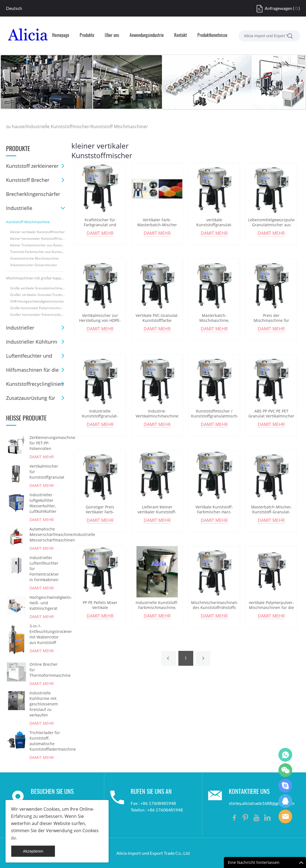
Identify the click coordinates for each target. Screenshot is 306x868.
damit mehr (42, 457)
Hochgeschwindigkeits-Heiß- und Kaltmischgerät (46, 603)
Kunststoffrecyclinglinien (35, 384)
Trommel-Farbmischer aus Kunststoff (37, 252)
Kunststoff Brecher (28, 180)
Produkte (87, 36)
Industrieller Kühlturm (32, 342)
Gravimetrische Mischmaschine (34, 258)
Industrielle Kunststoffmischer (58, 126)
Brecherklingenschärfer (33, 194)
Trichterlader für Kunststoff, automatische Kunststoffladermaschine (46, 741)
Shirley (285, 801)
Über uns (112, 36)
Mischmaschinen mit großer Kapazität (35, 278)
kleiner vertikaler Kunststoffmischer (37, 232)
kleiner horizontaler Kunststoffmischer (37, 238)
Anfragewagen (278, 8)
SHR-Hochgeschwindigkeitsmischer (37, 301)
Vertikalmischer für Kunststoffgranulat (46, 472)
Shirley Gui (285, 755)
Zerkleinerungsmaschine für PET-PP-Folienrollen (46, 443)
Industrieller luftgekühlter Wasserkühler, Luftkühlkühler (43, 503)
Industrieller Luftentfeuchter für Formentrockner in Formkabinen (44, 569)
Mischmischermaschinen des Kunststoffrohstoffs (214, 605)
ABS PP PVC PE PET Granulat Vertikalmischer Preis (271, 416)
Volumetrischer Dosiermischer (34, 265)
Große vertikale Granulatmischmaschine (37, 288)
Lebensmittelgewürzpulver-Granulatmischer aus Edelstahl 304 (271, 225)
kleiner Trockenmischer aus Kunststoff (37, 245)
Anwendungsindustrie (147, 36)
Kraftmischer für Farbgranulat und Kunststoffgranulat (100, 225)
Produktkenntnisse (212, 36)
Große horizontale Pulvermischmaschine (37, 308)
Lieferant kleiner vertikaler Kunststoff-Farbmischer (157, 512)
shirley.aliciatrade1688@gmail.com (262, 803)
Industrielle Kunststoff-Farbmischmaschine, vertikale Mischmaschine (157, 608)
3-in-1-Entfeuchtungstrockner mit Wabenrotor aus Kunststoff (46, 634)
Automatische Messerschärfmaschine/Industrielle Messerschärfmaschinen (46, 534)
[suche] (290, 36)
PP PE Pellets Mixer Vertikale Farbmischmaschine (100, 608)
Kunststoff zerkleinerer (32, 166)
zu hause (15, 126)
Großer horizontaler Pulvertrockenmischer (37, 315)
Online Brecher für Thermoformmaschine (46, 670)
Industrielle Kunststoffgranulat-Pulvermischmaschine (100, 416)
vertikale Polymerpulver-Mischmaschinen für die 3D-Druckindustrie (271, 608)
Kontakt (181, 36)
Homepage (61, 36)
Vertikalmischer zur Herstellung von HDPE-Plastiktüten (100, 320)
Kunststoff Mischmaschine (119, 126)
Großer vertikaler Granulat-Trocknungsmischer (37, 295)
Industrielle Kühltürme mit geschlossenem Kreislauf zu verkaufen (44, 704)
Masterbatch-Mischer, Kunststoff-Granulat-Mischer (271, 512)
